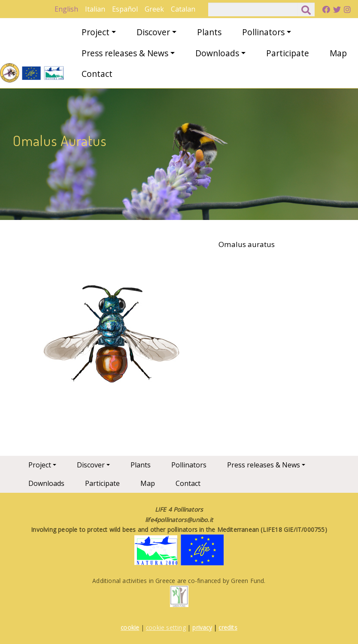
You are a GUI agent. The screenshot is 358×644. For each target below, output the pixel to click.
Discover (153, 32)
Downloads (217, 53)
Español (125, 9)
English (66, 9)
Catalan (183, 9)
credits (228, 627)
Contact (97, 74)
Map (338, 53)
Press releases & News (125, 53)
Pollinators (263, 32)
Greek (154, 9)
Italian (95, 9)
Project (96, 32)
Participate (288, 53)
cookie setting (166, 627)
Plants (209, 32)
